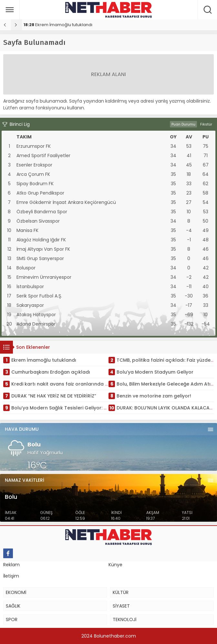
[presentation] (5, 25)
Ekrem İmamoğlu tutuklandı (58, 25)
